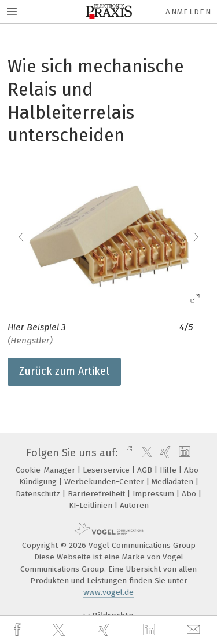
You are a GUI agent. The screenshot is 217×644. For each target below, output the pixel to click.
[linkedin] (150, 630)
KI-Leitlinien (92, 505)
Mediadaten (174, 482)
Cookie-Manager (47, 470)
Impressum (155, 494)
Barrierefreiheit (98, 494)
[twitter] (60, 630)
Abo (190, 494)
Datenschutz (39, 494)
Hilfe (169, 470)
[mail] (195, 630)
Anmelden (188, 12)
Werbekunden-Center (105, 482)
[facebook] (19, 630)
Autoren (134, 505)
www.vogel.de (108, 592)
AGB (146, 470)
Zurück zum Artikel (64, 371)
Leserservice (107, 470)
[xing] (105, 630)
